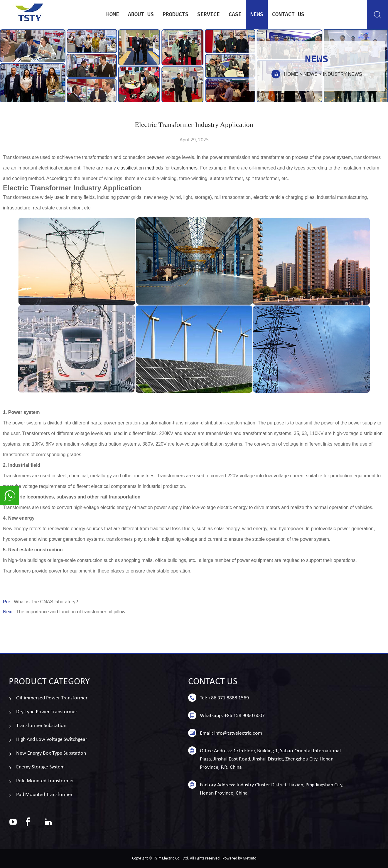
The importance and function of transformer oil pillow (71, 612)
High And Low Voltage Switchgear (52, 739)
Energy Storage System (40, 767)
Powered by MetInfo (239, 858)
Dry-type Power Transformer (47, 712)
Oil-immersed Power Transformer (52, 698)
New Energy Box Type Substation (51, 753)
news (257, 15)
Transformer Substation (41, 726)
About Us (141, 15)
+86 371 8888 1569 (229, 698)
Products (176, 15)
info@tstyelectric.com (238, 733)
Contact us (288, 15)
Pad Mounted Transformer (44, 795)
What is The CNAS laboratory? (46, 602)
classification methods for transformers (157, 168)
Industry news (343, 74)
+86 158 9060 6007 (244, 716)
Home (113, 15)
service (209, 15)
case (235, 15)
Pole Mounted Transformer (45, 781)
